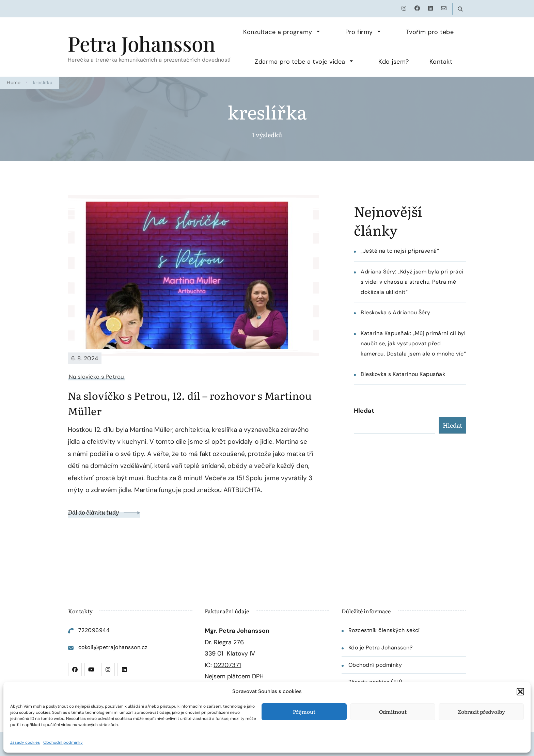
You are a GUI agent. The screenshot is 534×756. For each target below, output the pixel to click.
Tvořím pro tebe (430, 32)
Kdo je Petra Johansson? (381, 648)
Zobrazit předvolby (481, 712)
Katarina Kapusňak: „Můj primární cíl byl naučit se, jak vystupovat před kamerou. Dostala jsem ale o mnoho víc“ (413, 343)
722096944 (94, 630)
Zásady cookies (25, 742)
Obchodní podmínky (63, 742)
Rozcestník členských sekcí (384, 630)
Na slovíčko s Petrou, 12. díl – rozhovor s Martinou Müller (190, 403)
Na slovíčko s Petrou (96, 377)
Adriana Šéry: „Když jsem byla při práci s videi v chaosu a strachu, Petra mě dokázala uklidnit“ (412, 282)
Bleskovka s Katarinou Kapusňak (403, 374)
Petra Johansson (142, 43)
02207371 (227, 665)
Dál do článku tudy (104, 512)
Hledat (364, 411)
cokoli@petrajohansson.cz (113, 647)
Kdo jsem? (394, 62)
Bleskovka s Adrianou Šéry (396, 312)
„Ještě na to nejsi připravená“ (400, 251)
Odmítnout (393, 712)
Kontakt (441, 62)
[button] (520, 692)
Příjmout (304, 712)
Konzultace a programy (278, 32)
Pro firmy (359, 32)
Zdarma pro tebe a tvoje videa (300, 62)
